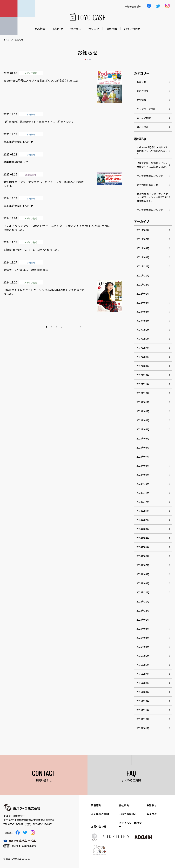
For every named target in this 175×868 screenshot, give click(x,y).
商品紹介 (40, 29)
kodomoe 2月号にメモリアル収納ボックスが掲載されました (152, 151)
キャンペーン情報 (146, 109)
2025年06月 (143, 665)
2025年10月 (143, 701)
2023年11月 (143, 493)
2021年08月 (143, 248)
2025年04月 (143, 647)
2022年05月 (143, 330)
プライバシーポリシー (130, 825)
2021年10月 (143, 266)
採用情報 (112, 29)
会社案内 (76, 29)
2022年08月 (143, 357)
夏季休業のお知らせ (147, 185)
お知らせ (58, 29)
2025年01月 (143, 620)
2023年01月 (143, 402)
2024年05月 (143, 547)
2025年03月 (143, 638)
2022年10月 (143, 375)
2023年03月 (143, 420)
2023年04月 (143, 429)
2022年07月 (143, 348)
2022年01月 (143, 294)
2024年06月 (143, 556)
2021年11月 (143, 275)
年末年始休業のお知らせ (150, 176)
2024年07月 (143, 565)
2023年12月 (143, 502)
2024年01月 (143, 511)
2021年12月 (143, 284)
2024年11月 (143, 601)
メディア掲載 (144, 118)
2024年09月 (143, 583)
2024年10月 (143, 592)
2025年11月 (143, 710)
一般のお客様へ (128, 814)
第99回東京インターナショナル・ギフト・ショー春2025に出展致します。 (152, 197)
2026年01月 (143, 728)
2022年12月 (143, 393)
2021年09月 (143, 257)
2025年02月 (143, 629)
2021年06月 (143, 230)
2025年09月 (143, 692)
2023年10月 (143, 484)
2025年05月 (143, 656)
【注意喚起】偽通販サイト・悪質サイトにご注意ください (152, 165)
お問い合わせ (132, 29)
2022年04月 (143, 321)
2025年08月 (143, 683)
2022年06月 (143, 339)
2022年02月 (143, 303)
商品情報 (141, 100)
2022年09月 (143, 366)
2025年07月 (143, 674)
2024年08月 (143, 574)
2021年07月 (143, 239)
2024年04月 (143, 538)
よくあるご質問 (100, 814)
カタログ (94, 29)
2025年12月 (143, 719)
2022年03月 (143, 312)
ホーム (6, 40)
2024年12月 (143, 611)
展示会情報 (143, 127)
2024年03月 (143, 529)
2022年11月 (143, 384)
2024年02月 (143, 520)
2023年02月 (143, 411)
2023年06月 (143, 447)
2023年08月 (143, 466)
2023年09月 (143, 475)
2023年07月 (143, 457)
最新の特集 (143, 91)
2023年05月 (143, 438)
